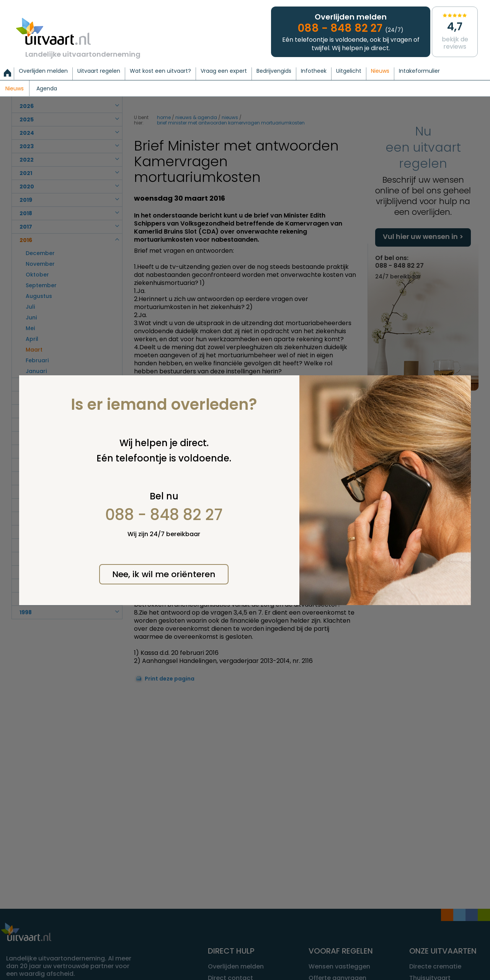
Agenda (47, 89)
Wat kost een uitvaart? (160, 71)
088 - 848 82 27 (164, 515)
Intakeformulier (419, 71)
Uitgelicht (349, 71)
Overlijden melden (43, 71)
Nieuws (380, 71)
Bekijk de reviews (455, 31)
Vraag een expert (224, 71)
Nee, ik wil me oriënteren (164, 574)
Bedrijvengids (274, 71)
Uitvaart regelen (99, 71)
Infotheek (314, 71)
